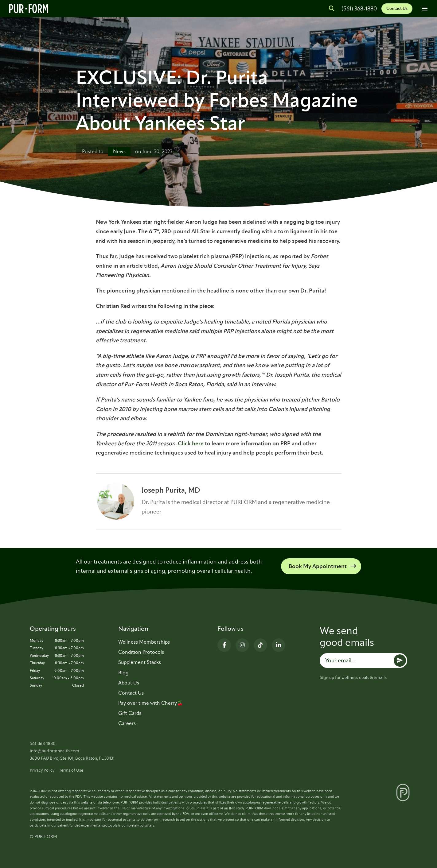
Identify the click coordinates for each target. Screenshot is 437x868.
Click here (191, 444)
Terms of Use (71, 770)
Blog (123, 673)
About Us (129, 683)
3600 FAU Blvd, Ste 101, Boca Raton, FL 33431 (72, 758)
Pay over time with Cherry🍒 (151, 703)
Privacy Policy (42, 770)
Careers (127, 723)
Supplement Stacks (140, 662)
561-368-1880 (43, 744)
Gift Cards (130, 713)
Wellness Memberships (144, 642)
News (119, 151)
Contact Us (397, 8)
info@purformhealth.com (55, 751)
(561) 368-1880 (359, 9)
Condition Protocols (141, 652)
